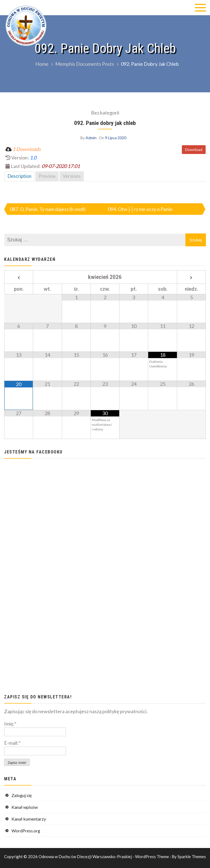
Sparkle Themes (192, 856)
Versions (72, 176)
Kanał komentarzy (29, 819)
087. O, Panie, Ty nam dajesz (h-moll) (48, 209)
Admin (91, 138)
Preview (47, 176)
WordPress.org (26, 831)
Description (20, 176)
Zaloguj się (22, 795)
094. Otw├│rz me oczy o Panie (140, 209)
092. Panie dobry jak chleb (105, 123)
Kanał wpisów (25, 807)
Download (194, 149)
